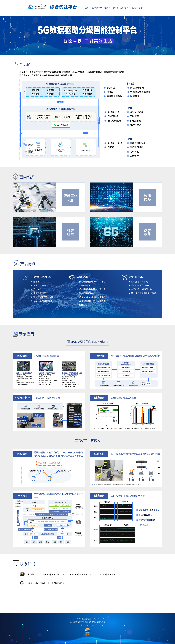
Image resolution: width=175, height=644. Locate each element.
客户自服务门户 (138, 8)
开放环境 (115, 8)
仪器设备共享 (125, 8)
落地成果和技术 (96, 8)
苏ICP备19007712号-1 (87, 625)
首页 (87, 8)
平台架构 (107, 8)
